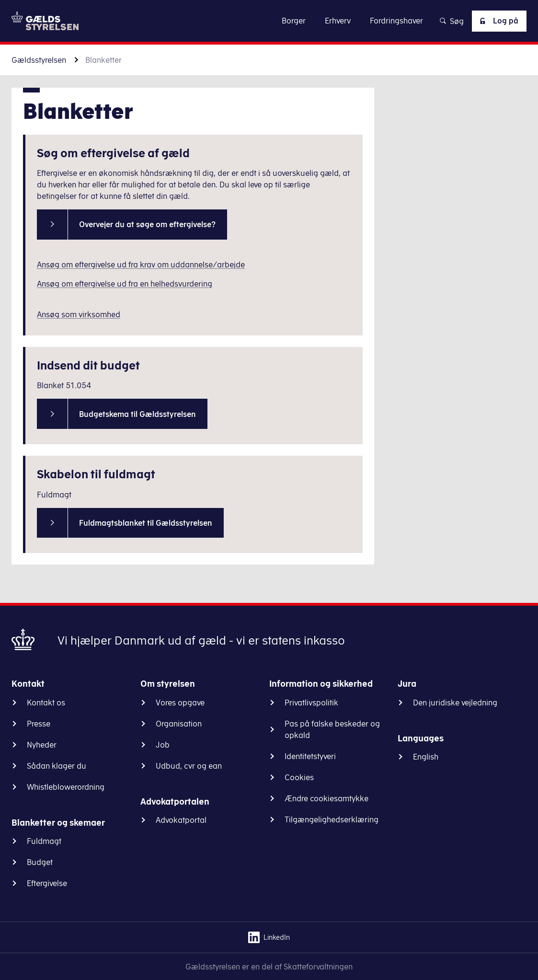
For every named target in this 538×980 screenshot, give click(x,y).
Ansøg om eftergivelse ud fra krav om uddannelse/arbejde (141, 265)
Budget (40, 862)
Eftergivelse (47, 883)
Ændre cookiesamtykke (326, 798)
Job (163, 745)
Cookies (299, 777)
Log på (497, 21)
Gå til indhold (269, 20)
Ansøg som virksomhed (79, 314)
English (426, 757)
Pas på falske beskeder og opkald (332, 729)
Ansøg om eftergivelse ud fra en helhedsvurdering (125, 284)
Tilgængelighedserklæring (332, 819)
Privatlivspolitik (311, 703)
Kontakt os (46, 703)
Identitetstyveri (310, 756)
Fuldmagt (44, 841)
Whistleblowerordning (66, 787)
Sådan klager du (57, 766)
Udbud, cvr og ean (189, 766)
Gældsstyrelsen (39, 60)
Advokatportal (181, 820)
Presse (39, 724)
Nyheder (42, 745)
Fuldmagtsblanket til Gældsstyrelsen (146, 523)
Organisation (179, 724)
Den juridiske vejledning (455, 703)
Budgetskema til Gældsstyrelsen (137, 414)
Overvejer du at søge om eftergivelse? (147, 224)
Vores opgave (180, 703)
